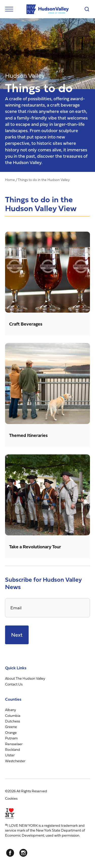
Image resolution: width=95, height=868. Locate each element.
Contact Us (14, 684)
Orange (11, 732)
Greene (11, 727)
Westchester (15, 761)
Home (10, 180)
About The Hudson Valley (25, 678)
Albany (11, 710)
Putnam (11, 738)
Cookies (11, 798)
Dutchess (13, 721)
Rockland (13, 749)
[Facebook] (10, 853)
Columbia (13, 715)
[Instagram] (23, 853)
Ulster (10, 755)
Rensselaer (14, 744)
